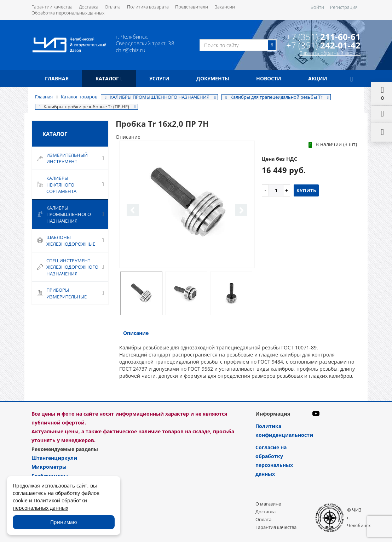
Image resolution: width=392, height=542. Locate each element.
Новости (269, 78)
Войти (317, 7)
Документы (213, 78)
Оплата (113, 7)
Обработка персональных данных (68, 13)
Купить (306, 190)
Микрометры (49, 467)
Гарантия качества (276, 527)
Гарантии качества (52, 7)
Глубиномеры (50, 476)
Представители (192, 7)
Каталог (109, 78)
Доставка (89, 7)
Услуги (159, 78)
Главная (57, 78)
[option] (187, 205)
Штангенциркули (54, 458)
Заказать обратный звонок (330, 53)
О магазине (268, 504)
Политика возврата (148, 7)
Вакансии (225, 7)
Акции (318, 78)
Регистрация (344, 7)
